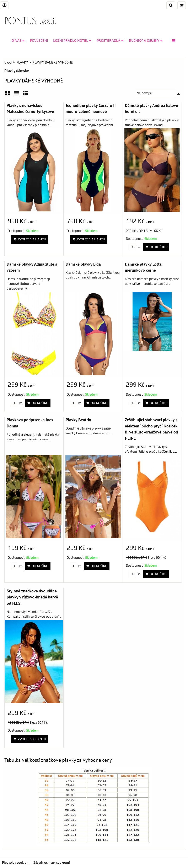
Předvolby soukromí (16, 862)
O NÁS (18, 40)
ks (135, 247)
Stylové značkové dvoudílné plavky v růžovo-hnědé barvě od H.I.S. (32, 597)
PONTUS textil (31, 21)
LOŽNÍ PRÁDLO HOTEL (72, 40)
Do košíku (156, 247)
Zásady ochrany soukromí (52, 862)
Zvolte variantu (30, 239)
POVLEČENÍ (39, 40)
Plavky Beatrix (78, 420)
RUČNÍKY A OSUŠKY (146, 40)
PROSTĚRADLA (110, 40)
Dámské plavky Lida (83, 264)
